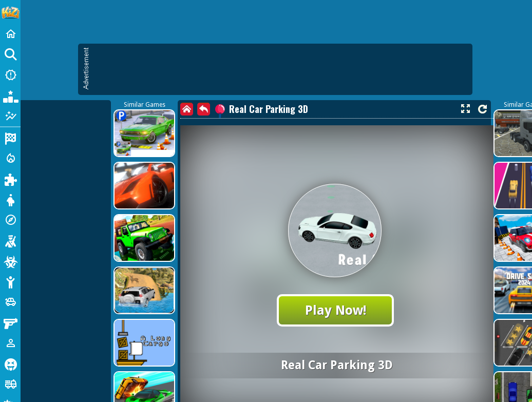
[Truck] (10, 384)
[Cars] (10, 302)
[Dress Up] (10, 199)
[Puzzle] (10, 179)
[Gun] (10, 322)
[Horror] (10, 363)
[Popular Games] (10, 95)
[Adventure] (10, 220)
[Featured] (10, 116)
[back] (204, 109)
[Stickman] (10, 281)
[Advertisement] (96, 142)
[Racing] (10, 138)
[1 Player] (10, 343)
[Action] (10, 158)
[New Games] (10, 75)
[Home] (10, 34)
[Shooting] (10, 240)
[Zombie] (10, 261)
